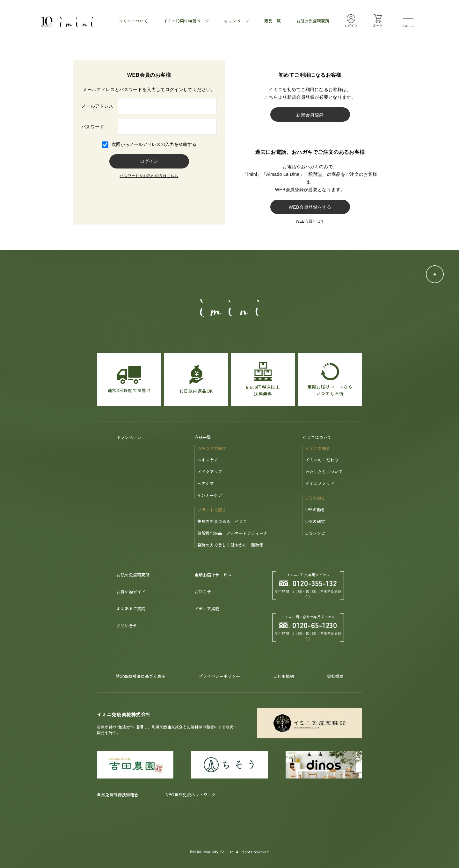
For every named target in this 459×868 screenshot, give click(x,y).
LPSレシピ (315, 533)
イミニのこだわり (322, 460)
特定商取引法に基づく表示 (141, 676)
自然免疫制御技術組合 (118, 795)
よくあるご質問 (131, 609)
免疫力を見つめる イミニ (222, 521)
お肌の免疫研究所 (133, 575)
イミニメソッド (320, 483)
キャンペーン (129, 438)
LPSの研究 (315, 521)
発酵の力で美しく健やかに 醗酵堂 (230, 545)
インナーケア (210, 495)
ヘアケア (206, 483)
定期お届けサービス (213, 575)
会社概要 (335, 676)
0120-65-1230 (308, 625)
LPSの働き (315, 509)
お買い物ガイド (131, 592)
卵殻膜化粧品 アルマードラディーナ (233, 533)
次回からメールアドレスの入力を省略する (154, 144)
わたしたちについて (324, 472)
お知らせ (203, 592)
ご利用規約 (284, 676)
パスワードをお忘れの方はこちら (149, 176)
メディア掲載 (207, 609)
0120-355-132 (308, 583)
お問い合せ (127, 625)
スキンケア (208, 460)
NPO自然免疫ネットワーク (191, 795)
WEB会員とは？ (310, 221)
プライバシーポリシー (219, 676)
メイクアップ (210, 472)
